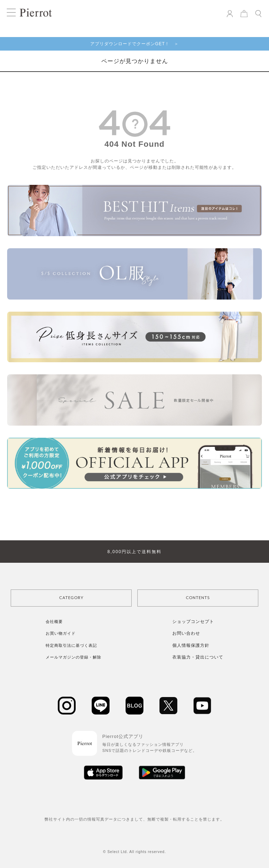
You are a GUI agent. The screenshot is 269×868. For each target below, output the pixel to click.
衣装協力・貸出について (198, 657)
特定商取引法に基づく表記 (71, 645)
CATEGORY (71, 598)
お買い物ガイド (61, 633)
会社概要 (54, 622)
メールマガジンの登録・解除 (73, 657)
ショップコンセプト (193, 622)
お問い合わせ (186, 633)
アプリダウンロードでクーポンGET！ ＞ (135, 44)
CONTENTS (198, 598)
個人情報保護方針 (191, 645)
